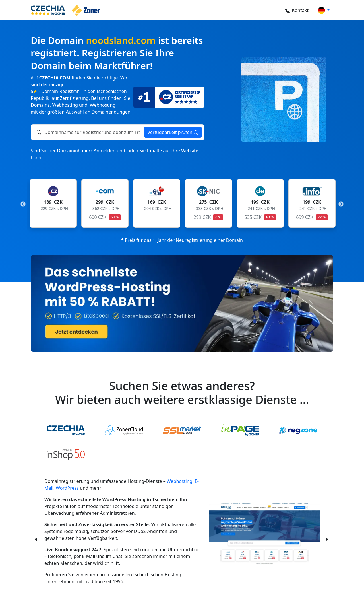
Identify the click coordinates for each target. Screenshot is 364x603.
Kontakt (297, 10)
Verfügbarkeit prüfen (173, 132)
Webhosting (65, 105)
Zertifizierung (74, 98)
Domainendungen (111, 112)
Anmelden (105, 151)
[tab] (66, 431)
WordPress (67, 488)
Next (341, 204)
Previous (23, 204)
